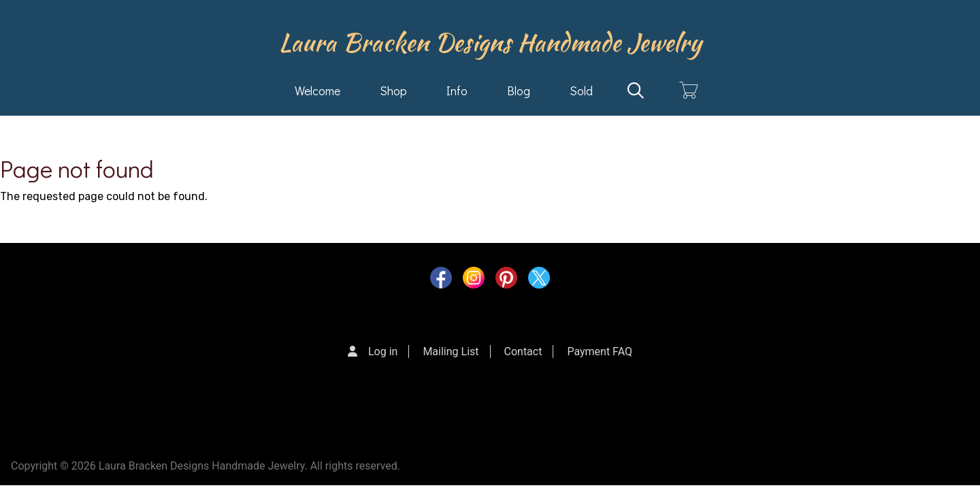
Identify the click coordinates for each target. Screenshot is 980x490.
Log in (383, 352)
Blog (519, 91)
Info (457, 91)
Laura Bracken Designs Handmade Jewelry (490, 42)
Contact (523, 352)
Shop (393, 91)
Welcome (317, 91)
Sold (581, 91)
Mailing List (451, 352)
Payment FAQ (600, 352)
